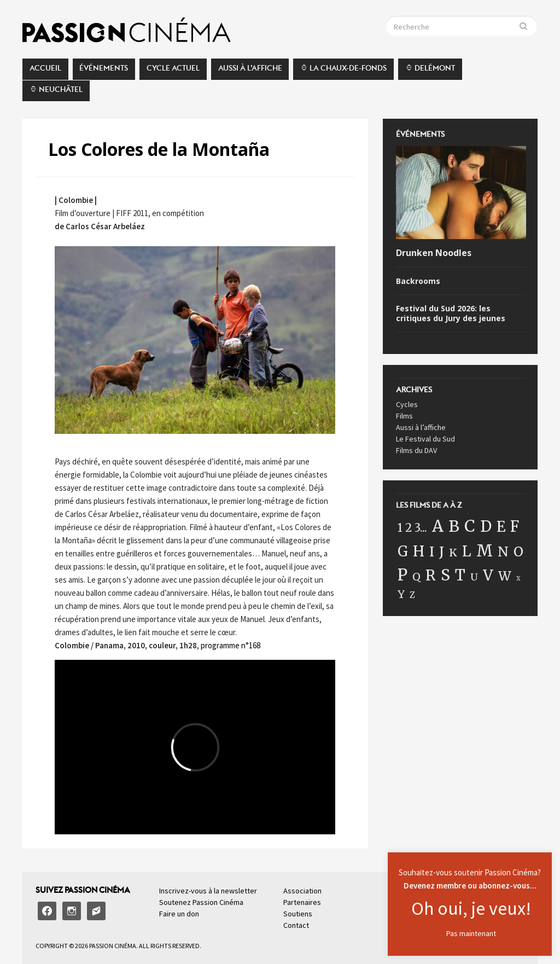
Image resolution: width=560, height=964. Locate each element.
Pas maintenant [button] (471, 933)
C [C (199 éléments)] (470, 526)
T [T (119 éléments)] (460, 575)
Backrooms (418, 281)
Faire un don (179, 914)
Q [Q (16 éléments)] (416, 577)
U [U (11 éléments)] (474, 577)
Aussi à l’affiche (250, 71)
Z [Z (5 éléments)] (412, 595)
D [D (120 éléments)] (486, 526)
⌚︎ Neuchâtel (56, 92)
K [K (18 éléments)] (453, 553)
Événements (104, 71)
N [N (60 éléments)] (503, 552)
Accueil (45, 71)
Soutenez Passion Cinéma (201, 902)
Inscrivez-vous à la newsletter (208, 891)
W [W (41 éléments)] (505, 576)
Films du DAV (416, 450)
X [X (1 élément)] (518, 579)
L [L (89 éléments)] (467, 551)
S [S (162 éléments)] (445, 575)
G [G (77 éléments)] (403, 551)
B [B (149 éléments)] (454, 526)
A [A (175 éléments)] (438, 526)
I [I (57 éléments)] (432, 552)
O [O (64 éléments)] (518, 552)
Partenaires (302, 902)
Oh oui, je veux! (471, 908)
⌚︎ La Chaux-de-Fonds (343, 71)
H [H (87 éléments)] (419, 551)
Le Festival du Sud (425, 439)
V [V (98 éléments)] (488, 575)
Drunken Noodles (434, 253)
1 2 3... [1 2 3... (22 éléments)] (412, 528)
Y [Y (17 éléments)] (401, 594)
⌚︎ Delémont (430, 71)
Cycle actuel (173, 71)
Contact (296, 925)
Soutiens (298, 914)
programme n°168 (231, 645)
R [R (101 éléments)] (431, 575)
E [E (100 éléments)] (501, 527)
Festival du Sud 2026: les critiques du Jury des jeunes (451, 313)
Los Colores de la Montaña (159, 149)
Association (302, 891)
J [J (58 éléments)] (442, 552)
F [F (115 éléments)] (515, 526)
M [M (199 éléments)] (485, 551)
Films (404, 416)
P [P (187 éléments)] (402, 575)
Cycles (407, 404)
